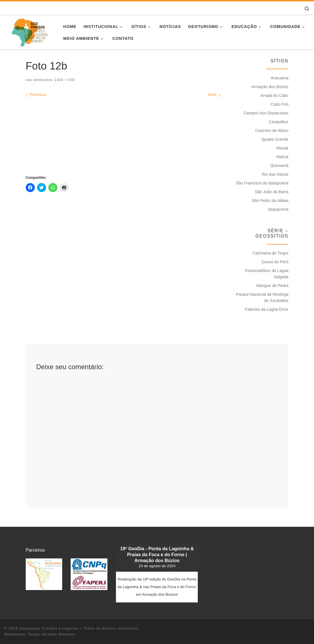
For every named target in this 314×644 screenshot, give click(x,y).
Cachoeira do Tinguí (270, 253)
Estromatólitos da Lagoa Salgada (267, 274)
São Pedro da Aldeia (270, 201)
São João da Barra (272, 192)
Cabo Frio (280, 104)
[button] (44, 574)
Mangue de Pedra (272, 286)
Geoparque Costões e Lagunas (49, 628)
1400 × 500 (64, 80)
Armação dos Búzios (270, 87)
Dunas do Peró (275, 262)
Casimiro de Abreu (272, 130)
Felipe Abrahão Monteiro (52, 634)
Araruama (280, 78)
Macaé (282, 148)
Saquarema (278, 209)
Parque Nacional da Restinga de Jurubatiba (262, 297)
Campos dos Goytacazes (266, 113)
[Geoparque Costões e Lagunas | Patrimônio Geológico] (30, 31)
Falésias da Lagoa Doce (267, 309)
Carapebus (279, 122)
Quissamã (279, 166)
